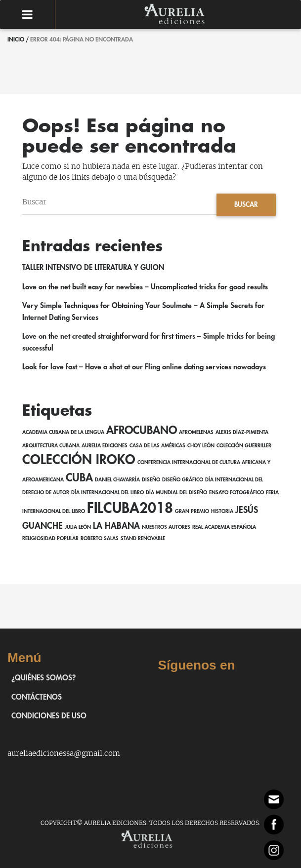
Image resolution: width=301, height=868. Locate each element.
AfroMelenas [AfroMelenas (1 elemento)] (196, 432)
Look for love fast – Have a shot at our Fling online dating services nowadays (144, 367)
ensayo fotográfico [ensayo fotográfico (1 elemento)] (236, 493)
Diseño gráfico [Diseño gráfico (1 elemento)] (183, 480)
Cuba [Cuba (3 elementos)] (79, 478)
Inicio (16, 39)
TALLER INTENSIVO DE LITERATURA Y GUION (93, 268)
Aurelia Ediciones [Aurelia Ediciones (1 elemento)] (105, 446)
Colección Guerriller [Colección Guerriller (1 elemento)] (244, 446)
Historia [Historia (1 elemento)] (222, 511)
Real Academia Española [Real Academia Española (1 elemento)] (224, 527)
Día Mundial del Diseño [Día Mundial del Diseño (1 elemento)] (176, 493)
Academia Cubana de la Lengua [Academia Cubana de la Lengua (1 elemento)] (63, 432)
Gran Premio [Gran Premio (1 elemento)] (192, 511)
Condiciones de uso (49, 716)
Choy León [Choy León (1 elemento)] (201, 446)
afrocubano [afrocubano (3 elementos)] (142, 431)
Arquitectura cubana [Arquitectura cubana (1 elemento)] (51, 446)
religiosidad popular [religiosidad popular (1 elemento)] (50, 538)
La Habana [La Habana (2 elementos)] (116, 526)
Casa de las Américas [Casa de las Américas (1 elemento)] (157, 446)
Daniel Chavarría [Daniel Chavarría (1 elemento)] (117, 480)
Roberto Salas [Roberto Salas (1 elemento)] (100, 538)
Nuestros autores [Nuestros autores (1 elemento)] (166, 527)
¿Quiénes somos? (43, 678)
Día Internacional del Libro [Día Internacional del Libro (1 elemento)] (107, 493)
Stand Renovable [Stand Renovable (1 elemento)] (143, 538)
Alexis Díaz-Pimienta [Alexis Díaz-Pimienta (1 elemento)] (242, 432)
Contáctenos (37, 697)
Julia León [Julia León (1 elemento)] (78, 527)
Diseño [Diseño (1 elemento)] (151, 480)
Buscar (246, 205)
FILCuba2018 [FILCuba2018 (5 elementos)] (130, 508)
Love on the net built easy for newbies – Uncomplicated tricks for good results (145, 287)
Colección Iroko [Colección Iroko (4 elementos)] (79, 460)
